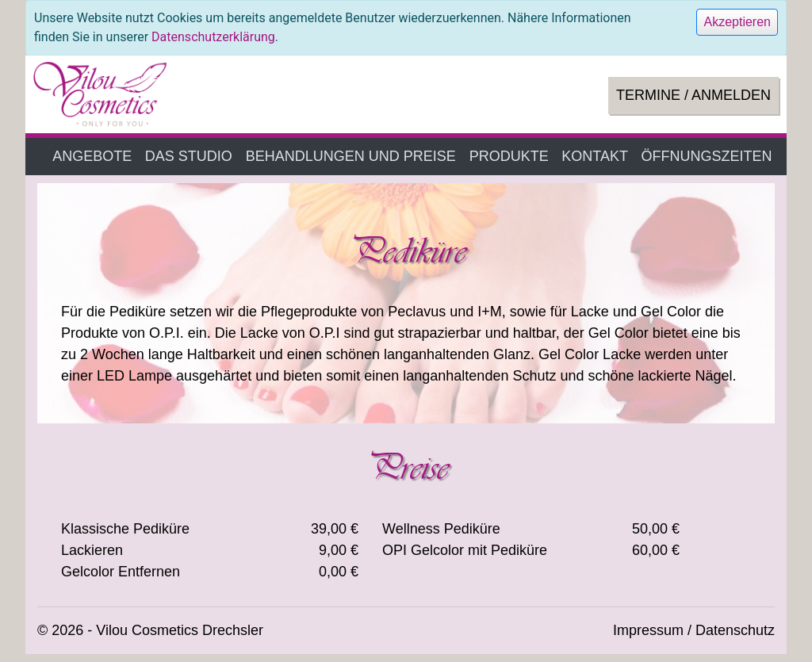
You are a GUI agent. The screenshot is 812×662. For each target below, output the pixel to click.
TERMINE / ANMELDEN (693, 95)
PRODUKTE (509, 156)
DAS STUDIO (189, 156)
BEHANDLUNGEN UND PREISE (351, 156)
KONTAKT (595, 156)
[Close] (737, 22)
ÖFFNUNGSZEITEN (707, 156)
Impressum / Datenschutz (694, 630)
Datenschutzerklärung (213, 37)
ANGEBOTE (92, 156)
